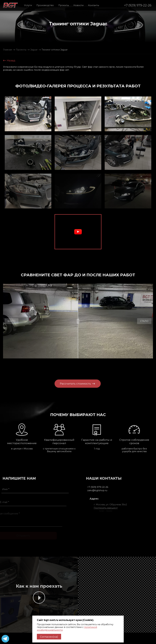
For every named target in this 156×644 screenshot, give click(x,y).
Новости (78, 5)
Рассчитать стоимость (73, 384)
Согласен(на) (49, 637)
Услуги (28, 5)
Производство (45, 5)
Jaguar (34, 50)
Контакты (94, 5)
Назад (9, 60)
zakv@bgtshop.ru (105, 490)
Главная (7, 50)
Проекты (64, 5)
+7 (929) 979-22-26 (138, 5)
